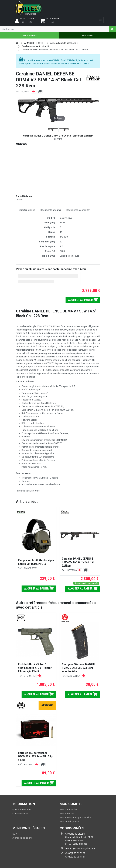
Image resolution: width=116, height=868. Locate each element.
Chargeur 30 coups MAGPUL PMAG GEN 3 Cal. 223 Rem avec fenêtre (79, 668)
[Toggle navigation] (100, 20)
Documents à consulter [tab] (78, 210)
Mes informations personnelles (76, 818)
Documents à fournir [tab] (51, 210)
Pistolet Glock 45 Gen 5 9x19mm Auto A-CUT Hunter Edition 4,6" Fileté (35, 668)
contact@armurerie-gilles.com (80, 848)
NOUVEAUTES (30, 35)
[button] (53, 129)
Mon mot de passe (69, 822)
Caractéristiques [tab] (27, 210)
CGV (15, 834)
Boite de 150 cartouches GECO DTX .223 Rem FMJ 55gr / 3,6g (36, 756)
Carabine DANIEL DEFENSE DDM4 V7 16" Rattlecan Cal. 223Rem (78, 562)
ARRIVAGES (87, 35)
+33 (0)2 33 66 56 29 (75, 853)
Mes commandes (69, 809)
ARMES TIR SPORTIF (34, 43)
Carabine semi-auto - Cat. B (35, 46)
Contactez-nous (21, 813)
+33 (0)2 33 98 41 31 (75, 857)
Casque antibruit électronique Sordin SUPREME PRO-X (36, 562)
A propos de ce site (22, 838)
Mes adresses (67, 813)
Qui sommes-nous (22, 809)
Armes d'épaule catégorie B (64, 43)
